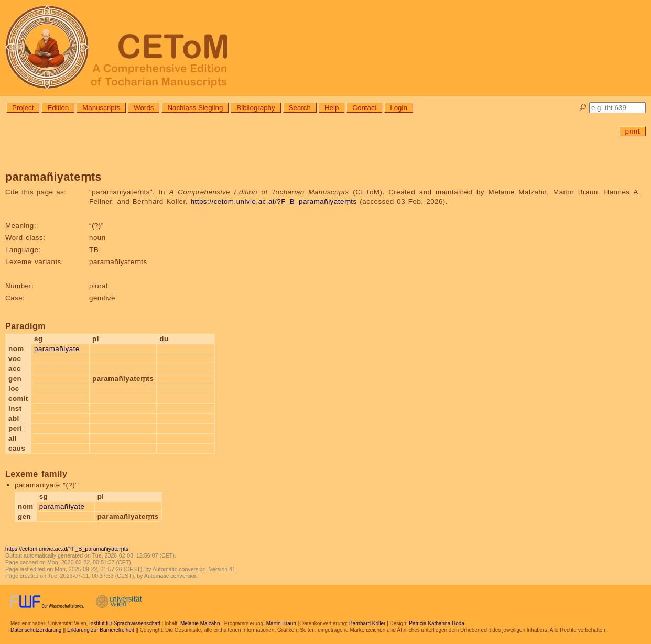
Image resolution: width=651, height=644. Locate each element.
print (633, 131)
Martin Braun (281, 623)
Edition (58, 108)
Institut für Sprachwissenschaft (125, 623)
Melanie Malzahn (200, 623)
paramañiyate (57, 349)
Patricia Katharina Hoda (437, 623)
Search (300, 108)
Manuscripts (101, 108)
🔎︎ (583, 108)
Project (23, 108)
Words (144, 108)
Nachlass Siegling (195, 108)
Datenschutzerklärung (36, 630)
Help (332, 108)
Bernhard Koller (367, 623)
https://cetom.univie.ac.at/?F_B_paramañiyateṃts (274, 201)
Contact (364, 108)
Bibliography (256, 108)
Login (399, 108)
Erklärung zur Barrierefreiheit (101, 630)
